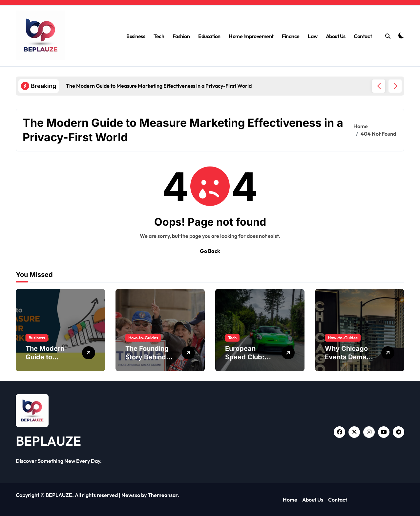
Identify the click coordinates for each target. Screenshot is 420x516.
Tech (159, 36)
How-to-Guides (143, 338)
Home (290, 500)
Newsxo (131, 495)
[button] (395, 86)
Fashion (181, 36)
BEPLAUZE (48, 441)
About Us (336, 36)
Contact (363, 36)
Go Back (210, 251)
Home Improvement (251, 36)
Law (313, 36)
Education (209, 36)
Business (136, 36)
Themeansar (163, 495)
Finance (291, 36)
